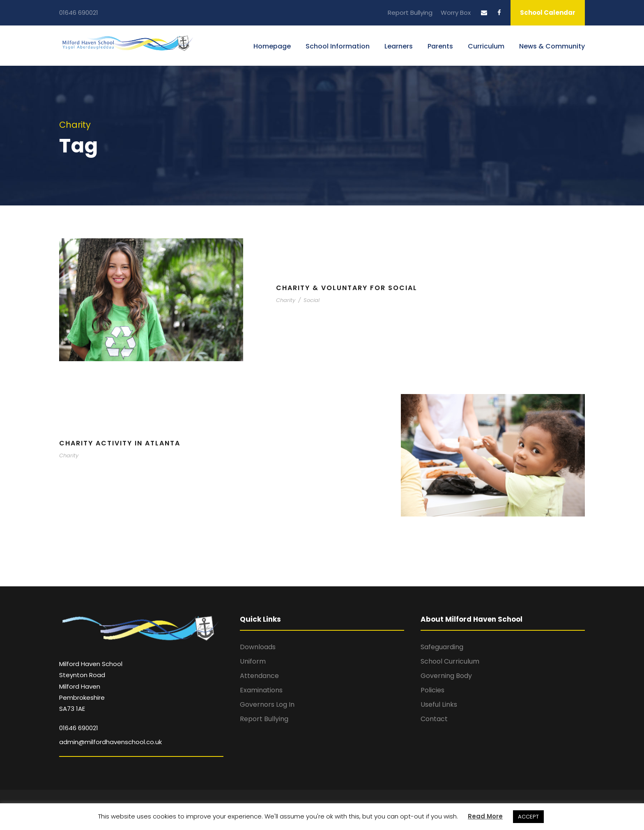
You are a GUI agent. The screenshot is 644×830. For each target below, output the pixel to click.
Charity (286, 300)
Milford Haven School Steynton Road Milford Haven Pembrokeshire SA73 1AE (91, 686)
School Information (338, 46)
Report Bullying (410, 13)
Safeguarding (442, 647)
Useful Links (439, 704)
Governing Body (446, 676)
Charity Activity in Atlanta (120, 443)
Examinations (261, 690)
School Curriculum (450, 661)
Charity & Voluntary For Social (347, 288)
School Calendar (548, 13)
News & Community (552, 46)
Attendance (259, 676)
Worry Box (456, 13)
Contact (434, 719)
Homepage (272, 46)
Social (312, 300)
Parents (440, 46)
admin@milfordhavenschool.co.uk (110, 742)
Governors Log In (267, 704)
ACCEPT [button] (528, 817)
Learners (399, 46)
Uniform (253, 661)
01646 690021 (79, 13)
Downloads (258, 647)
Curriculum (486, 46)
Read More (485, 816)
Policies (432, 690)
